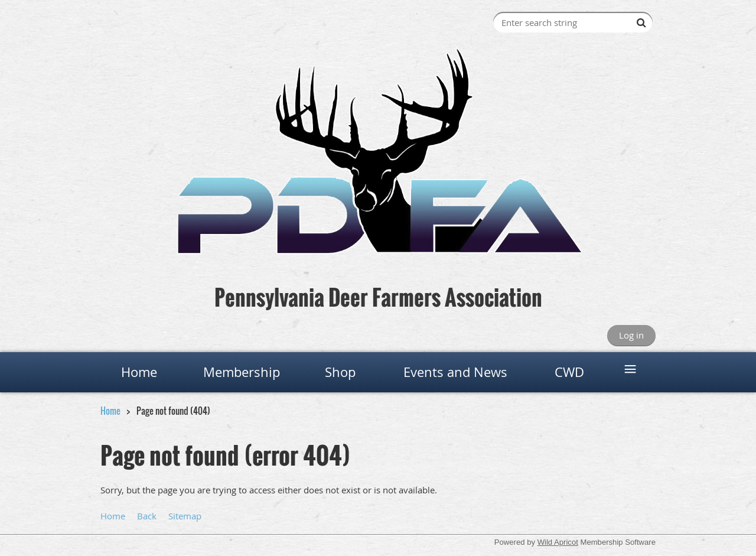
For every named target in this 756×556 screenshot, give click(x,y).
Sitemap (185, 516)
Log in (631, 335)
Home (110, 411)
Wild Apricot (558, 542)
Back (147, 516)
